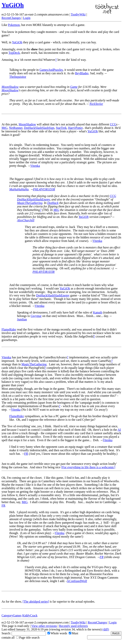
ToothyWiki (78, 14)
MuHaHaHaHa (19, 189)
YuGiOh (13, 5)
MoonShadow (10, 87)
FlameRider (9, 329)
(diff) (106, 629)
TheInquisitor (18, 77)
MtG (4, 128)
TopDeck (14, 53)
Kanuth (98, 312)
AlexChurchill (26, 220)
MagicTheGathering (30, 203)
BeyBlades (82, 73)
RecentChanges (11, 18)
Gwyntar (36, 316)
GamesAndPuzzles (51, 70)
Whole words (57, 633)
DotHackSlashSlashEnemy (34, 199)
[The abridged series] (36, 602)
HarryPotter (75, 128)
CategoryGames (12, 615)
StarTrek (61, 128)
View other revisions (44, 626)
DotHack (53, 203)
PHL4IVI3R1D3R (44, 189)
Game (74, 87)
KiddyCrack (30, 615)
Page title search (28, 638)
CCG (113, 124)
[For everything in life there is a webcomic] (88, 467)
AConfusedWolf (77, 581)
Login (27, 18)
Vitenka (35, 166)
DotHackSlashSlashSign (39, 128)
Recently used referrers (73, 626)
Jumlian (22, 319)
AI (119, 430)
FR (26, 454)
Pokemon (14, 25)
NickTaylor (96, 104)
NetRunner (16, 128)
